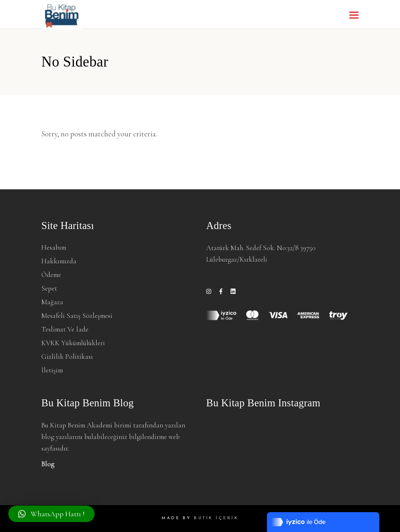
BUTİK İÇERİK (216, 518)
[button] (51, 514)
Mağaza (52, 302)
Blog (48, 464)
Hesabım (54, 247)
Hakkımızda (59, 261)
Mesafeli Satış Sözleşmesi (77, 316)
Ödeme (51, 275)
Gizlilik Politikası (67, 357)
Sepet (49, 288)
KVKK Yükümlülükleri (73, 343)
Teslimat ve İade (65, 329)
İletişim (52, 370)
